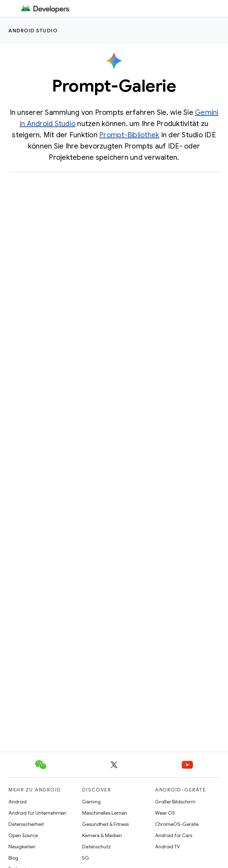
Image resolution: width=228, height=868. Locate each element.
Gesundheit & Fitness (105, 824)
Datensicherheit (26, 824)
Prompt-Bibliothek (129, 135)
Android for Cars (174, 835)
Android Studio (33, 31)
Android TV (167, 847)
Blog (13, 858)
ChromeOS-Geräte (177, 824)
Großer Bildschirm (175, 802)
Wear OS (165, 813)
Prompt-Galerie (114, 86)
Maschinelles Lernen (105, 813)
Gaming (91, 802)
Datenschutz (96, 847)
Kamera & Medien (102, 835)
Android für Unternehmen (37, 813)
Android (18, 802)
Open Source (23, 835)
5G (86, 858)
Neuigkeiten (22, 847)
